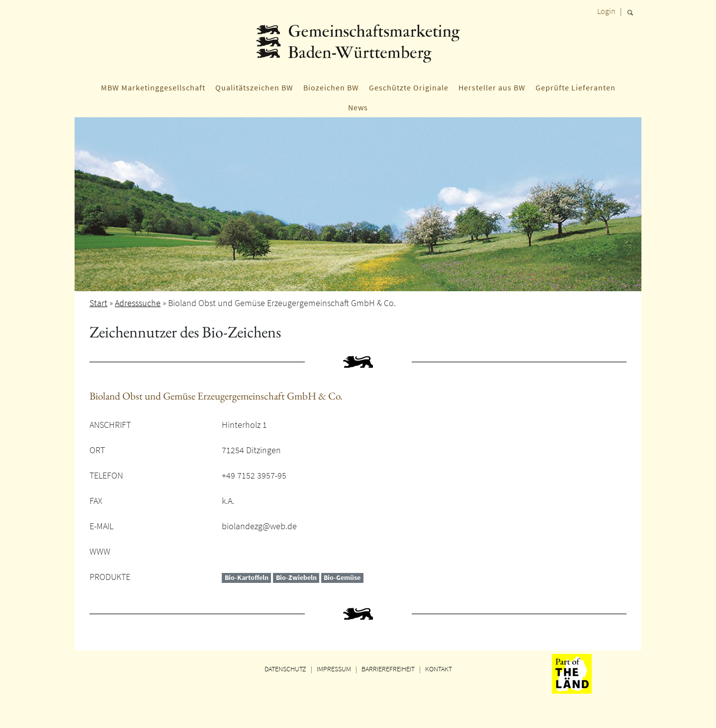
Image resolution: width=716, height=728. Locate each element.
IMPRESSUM (334, 669)
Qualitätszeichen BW (254, 87)
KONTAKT (439, 669)
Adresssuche (138, 303)
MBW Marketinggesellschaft (153, 87)
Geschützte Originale (409, 87)
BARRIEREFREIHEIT (388, 669)
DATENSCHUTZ (285, 669)
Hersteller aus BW (492, 87)
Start (98, 303)
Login (606, 11)
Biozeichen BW (331, 87)
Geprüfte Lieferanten (576, 87)
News (358, 107)
